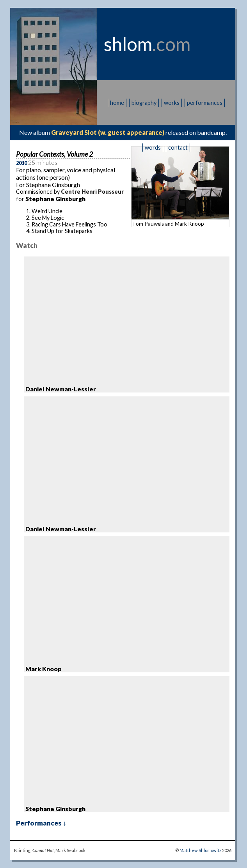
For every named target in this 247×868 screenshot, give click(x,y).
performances (205, 103)
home (117, 103)
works (172, 103)
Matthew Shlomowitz (200, 850)
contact (178, 148)
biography (144, 103)
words (153, 148)
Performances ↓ (41, 823)
